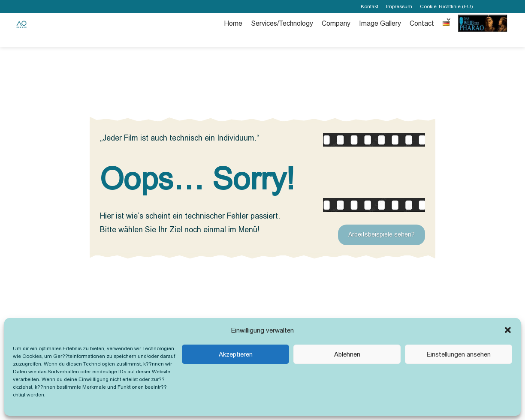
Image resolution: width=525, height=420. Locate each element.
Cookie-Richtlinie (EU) (446, 7)
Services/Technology (282, 23)
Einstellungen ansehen (459, 354)
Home (233, 23)
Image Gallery (380, 23)
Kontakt (370, 7)
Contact (422, 23)
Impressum (399, 7)
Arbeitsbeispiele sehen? (382, 234)
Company (336, 23)
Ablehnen (347, 354)
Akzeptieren (236, 354)
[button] (508, 330)
